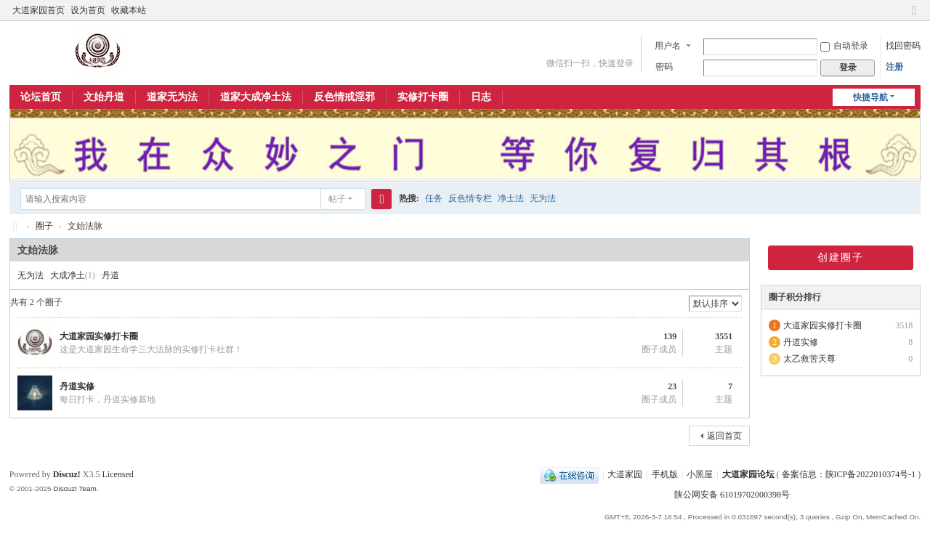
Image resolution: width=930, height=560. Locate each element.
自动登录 (844, 46)
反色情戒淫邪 (344, 97)
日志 (481, 97)
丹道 (110, 275)
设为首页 (88, 10)
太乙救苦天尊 (809, 359)
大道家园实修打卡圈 (99, 336)
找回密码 (903, 46)
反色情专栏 (470, 198)
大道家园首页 (39, 10)
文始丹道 (104, 97)
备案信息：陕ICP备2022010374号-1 (850, 474)
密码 (664, 67)
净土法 (511, 198)
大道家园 (625, 474)
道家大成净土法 (256, 97)
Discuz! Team (75, 488)
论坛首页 (41, 97)
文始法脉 (85, 226)
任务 (434, 198)
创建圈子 (841, 257)
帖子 (337, 199)
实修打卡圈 (423, 97)
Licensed (117, 474)
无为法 (543, 198)
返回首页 (724, 436)
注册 (894, 67)
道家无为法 (172, 97)
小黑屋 (700, 474)
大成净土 (68, 275)
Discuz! (67, 474)
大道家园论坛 (15, 226)
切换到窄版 (914, 16)
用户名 (668, 46)
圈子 (44, 226)
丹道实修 (77, 386)
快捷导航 (870, 97)
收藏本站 (129, 10)
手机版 (665, 474)
